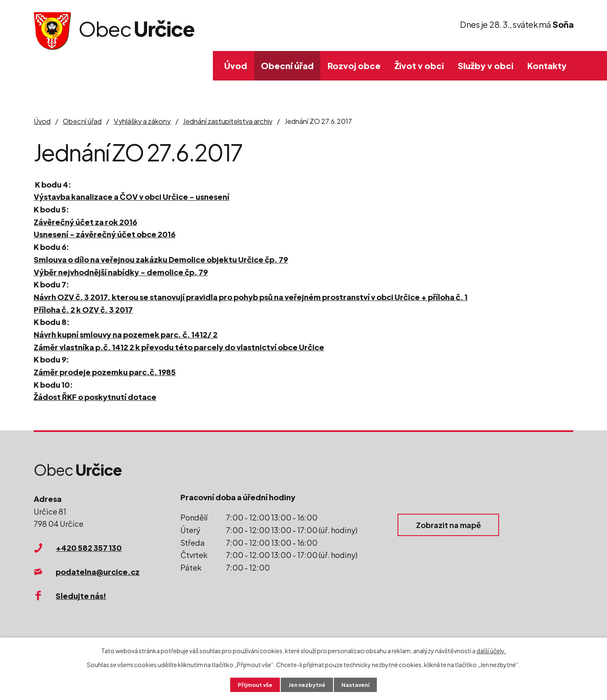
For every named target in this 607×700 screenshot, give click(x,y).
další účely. (491, 650)
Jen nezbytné (307, 684)
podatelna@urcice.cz (98, 572)
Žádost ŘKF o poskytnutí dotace (95, 397)
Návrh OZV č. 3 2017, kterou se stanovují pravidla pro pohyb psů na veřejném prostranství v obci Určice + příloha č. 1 (251, 297)
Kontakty (547, 66)
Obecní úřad (287, 66)
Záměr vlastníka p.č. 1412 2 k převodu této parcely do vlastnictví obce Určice (179, 347)
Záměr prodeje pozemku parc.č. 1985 (105, 372)
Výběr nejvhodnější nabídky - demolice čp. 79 (121, 272)
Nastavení (359, 684)
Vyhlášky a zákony (142, 121)
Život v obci (419, 66)
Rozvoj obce (354, 66)
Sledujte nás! (81, 596)
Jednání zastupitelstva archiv (228, 121)
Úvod (236, 66)
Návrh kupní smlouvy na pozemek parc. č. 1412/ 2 (126, 334)
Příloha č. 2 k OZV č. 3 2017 (83, 310)
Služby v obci (486, 66)
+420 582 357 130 (89, 548)
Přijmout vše (252, 684)
